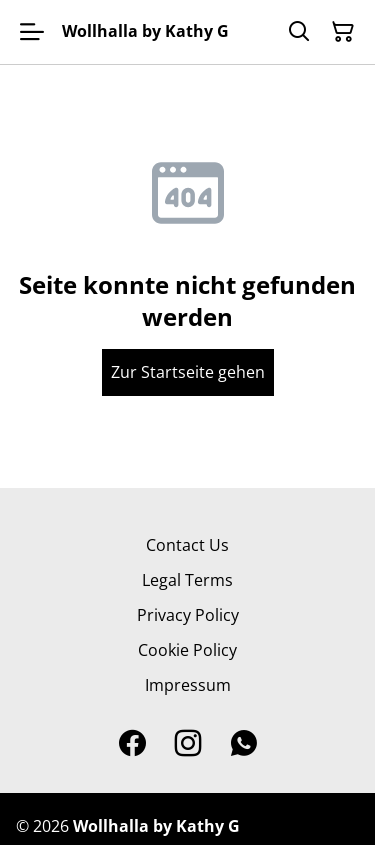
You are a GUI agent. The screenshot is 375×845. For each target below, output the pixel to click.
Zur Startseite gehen (188, 372)
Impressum (188, 685)
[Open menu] (32, 32)
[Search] (299, 32)
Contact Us (187, 545)
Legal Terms (187, 580)
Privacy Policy (188, 615)
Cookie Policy (187, 650)
